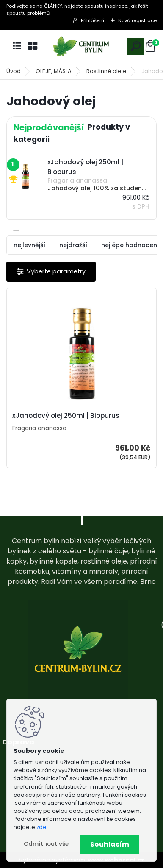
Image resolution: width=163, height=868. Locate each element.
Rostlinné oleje (106, 71)
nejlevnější (29, 245)
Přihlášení (93, 20)
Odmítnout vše (46, 844)
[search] (136, 46)
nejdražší (73, 245)
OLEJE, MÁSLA (54, 71)
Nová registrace (137, 20)
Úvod (14, 71)
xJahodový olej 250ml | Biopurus (66, 416)
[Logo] (82, 46)
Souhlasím (110, 844)
